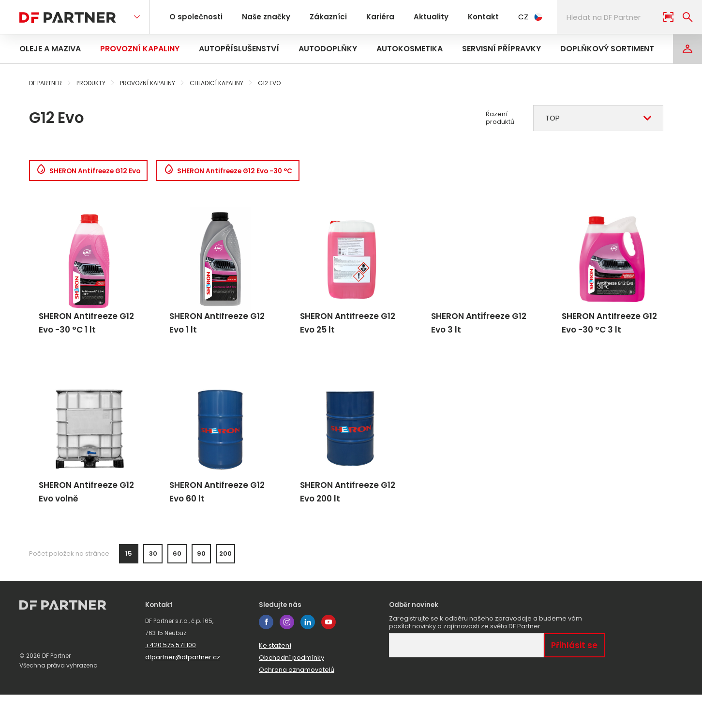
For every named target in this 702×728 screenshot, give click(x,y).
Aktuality (416, 17)
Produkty (91, 83)
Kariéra (368, 17)
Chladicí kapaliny (217, 83)
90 (201, 587)
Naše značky (261, 17)
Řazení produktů (500, 118)
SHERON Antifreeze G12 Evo (97, 173)
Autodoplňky (328, 49)
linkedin (308, 655)
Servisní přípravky (501, 49)
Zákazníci (320, 17)
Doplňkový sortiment (607, 49)
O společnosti (194, 17)
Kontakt (465, 17)
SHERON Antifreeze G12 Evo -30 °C (260, 173)
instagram (287, 655)
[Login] (687, 49)
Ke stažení (275, 679)
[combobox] (598, 118)
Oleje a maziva (50, 49)
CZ (510, 17)
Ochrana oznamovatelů (297, 703)
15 (129, 587)
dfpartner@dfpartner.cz (183, 690)
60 (177, 587)
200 (225, 587)
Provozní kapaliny (140, 49)
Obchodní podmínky (291, 691)
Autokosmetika (410, 49)
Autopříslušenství (239, 49)
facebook (266, 655)
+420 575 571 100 (171, 678)
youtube (329, 655)
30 (153, 587)
